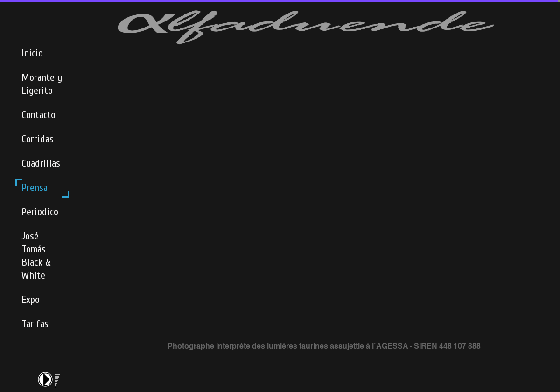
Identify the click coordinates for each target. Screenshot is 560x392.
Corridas (38, 139)
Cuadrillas (41, 163)
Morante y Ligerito (42, 84)
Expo (31, 300)
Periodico (40, 212)
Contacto (38, 115)
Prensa (35, 188)
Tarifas (35, 324)
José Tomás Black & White (36, 256)
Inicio (32, 53)
